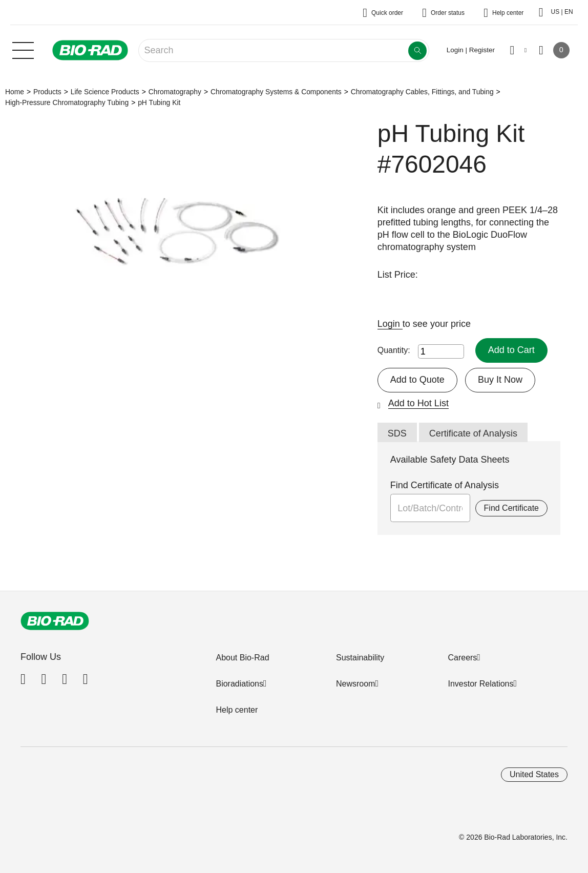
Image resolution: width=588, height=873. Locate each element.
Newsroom (355, 684)
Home (15, 92)
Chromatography (175, 92)
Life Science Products (105, 92)
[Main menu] (23, 49)
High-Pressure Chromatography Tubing (67, 102)
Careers (462, 658)
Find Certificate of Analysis (445, 485)
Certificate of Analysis (473, 433)
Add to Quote (417, 380)
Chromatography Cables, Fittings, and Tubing (422, 92)
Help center (237, 710)
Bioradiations (239, 684)
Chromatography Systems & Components (276, 92)
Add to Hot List (418, 403)
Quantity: (394, 350)
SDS (397, 433)
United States (534, 774)
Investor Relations (480, 684)
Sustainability (360, 658)
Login (390, 324)
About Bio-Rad (242, 658)
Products (47, 92)
